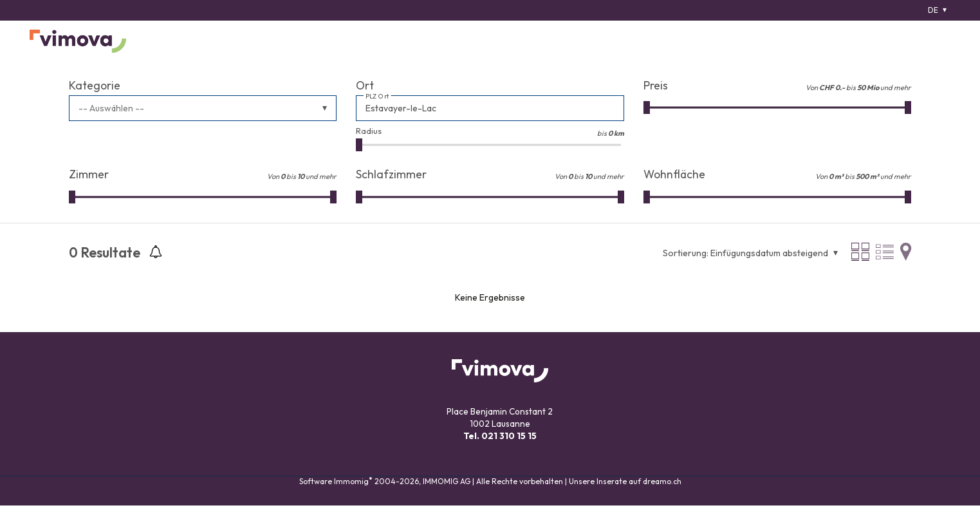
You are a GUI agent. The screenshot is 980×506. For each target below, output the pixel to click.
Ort (365, 85)
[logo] (78, 41)
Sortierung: (686, 253)
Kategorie (95, 85)
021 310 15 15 (509, 436)
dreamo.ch (662, 481)
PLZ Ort (377, 97)
